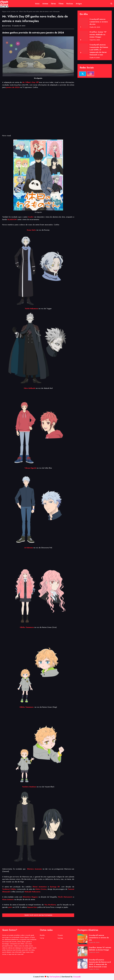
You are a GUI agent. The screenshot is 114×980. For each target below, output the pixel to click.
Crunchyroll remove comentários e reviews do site (99, 22)
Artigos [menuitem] (79, 4)
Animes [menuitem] (45, 4)
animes (13, 12)
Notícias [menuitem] (70, 4)
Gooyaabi (77, 977)
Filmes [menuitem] (61, 4)
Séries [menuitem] (53, 4)
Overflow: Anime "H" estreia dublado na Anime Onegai (98, 34)
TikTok (42, 938)
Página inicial (6, 12)
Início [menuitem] (37, 4)
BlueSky (42, 935)
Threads (60, 935)
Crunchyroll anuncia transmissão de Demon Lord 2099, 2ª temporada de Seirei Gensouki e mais (99, 50)
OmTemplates (55, 977)
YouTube (60, 938)
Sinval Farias (7, 26)
